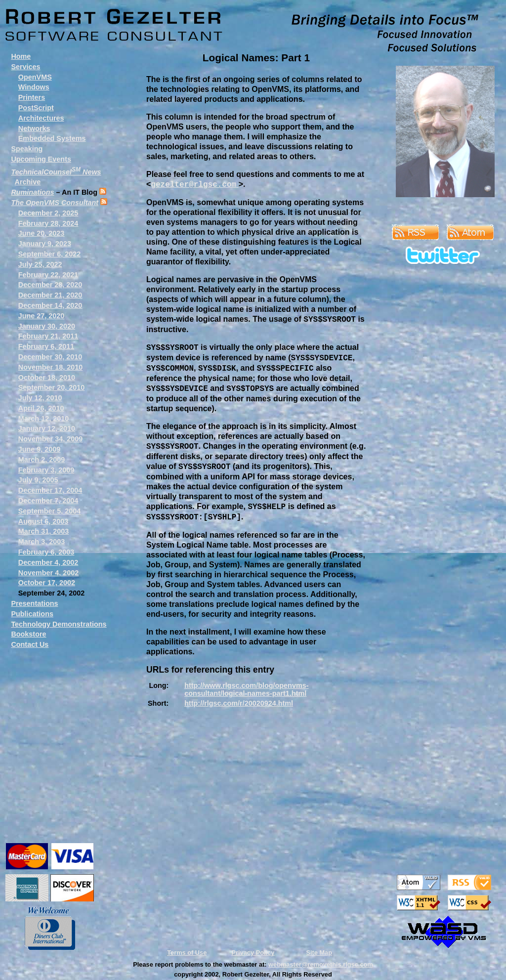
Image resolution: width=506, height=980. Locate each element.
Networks (34, 128)
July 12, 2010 (40, 398)
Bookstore (28, 634)
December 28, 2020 (50, 285)
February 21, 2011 (48, 336)
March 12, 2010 (43, 419)
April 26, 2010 (41, 408)
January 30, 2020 (47, 326)
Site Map (319, 953)
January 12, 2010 (47, 428)
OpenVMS (35, 77)
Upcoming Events (41, 159)
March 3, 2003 (42, 542)
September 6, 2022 (49, 254)
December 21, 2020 (50, 295)
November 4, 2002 (48, 573)
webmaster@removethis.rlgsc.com (321, 964)
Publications (32, 614)
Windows (34, 87)
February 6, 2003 (46, 552)
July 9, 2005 (38, 480)
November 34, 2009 (50, 439)
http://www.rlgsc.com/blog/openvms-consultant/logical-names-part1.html (246, 689)
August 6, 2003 (43, 521)
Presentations (34, 603)
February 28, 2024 (48, 223)
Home (21, 56)
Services (25, 67)
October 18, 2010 (47, 378)
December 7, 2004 (48, 501)
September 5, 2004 (49, 511)
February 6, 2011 (46, 346)
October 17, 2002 (47, 583)
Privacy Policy (253, 953)
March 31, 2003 (43, 531)
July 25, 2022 (40, 264)
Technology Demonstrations (59, 624)
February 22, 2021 (48, 275)
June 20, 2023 (42, 233)
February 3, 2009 (46, 470)
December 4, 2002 (48, 562)
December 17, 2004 (50, 490)
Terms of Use (187, 953)
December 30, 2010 (50, 357)
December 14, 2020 (50, 305)
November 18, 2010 (50, 367)
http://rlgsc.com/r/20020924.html (239, 703)
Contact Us (30, 644)
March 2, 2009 (42, 460)
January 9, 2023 (45, 244)
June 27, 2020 (42, 316)
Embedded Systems (52, 138)
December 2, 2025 (48, 213)
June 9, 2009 (40, 449)
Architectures (41, 118)
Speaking (27, 149)
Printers (32, 97)
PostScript (36, 108)
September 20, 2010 (51, 387)
